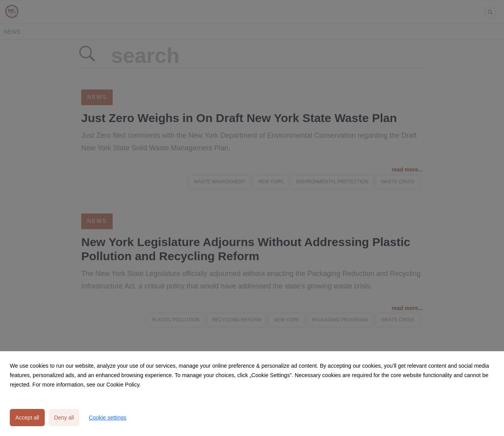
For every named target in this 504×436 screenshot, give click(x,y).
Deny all (64, 418)
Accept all (27, 418)
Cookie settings (108, 418)
